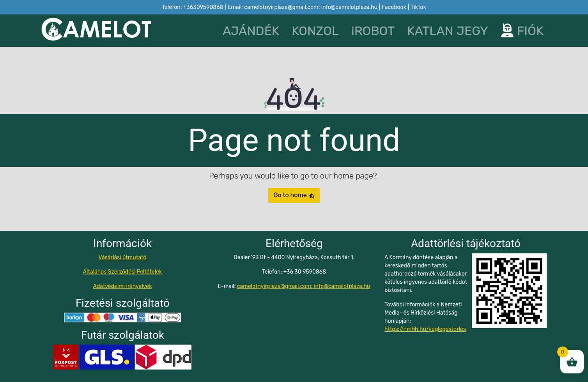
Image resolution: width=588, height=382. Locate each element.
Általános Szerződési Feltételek (123, 272)
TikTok (418, 7)
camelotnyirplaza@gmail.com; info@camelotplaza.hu (304, 286)
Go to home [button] (294, 195)
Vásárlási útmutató (123, 257)
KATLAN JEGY (448, 31)
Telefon (192, 7)
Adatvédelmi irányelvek (123, 286)
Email (303, 7)
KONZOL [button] (315, 31)
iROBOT (373, 31)
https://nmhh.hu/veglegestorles (425, 329)
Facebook (394, 7)
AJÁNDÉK (251, 31)
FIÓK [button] (522, 31)
